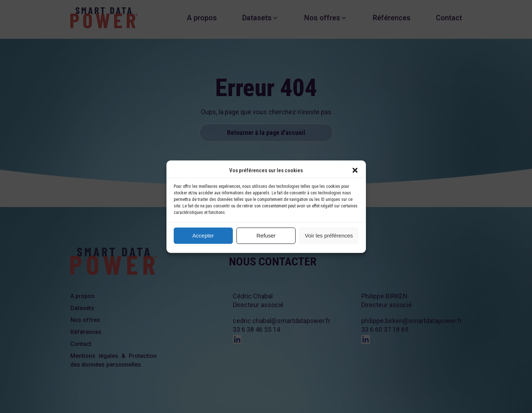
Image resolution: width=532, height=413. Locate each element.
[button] (355, 170)
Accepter (203, 236)
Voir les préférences (329, 236)
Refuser (266, 236)
